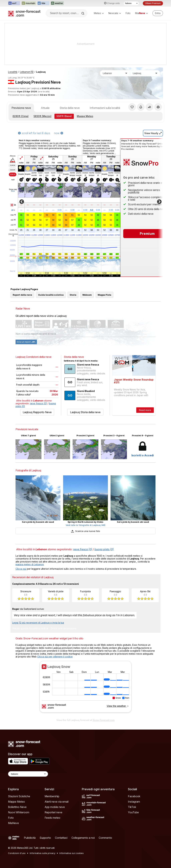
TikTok (132, 807)
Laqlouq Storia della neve (85, 412)
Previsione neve (21, 108)
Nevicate (115, 13)
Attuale (45, 108)
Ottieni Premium (153, 3)
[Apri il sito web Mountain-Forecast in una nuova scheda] (29, 3)
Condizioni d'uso (17, 853)
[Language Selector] (28, 774)
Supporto (45, 838)
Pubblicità (30, 838)
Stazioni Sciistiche (19, 796)
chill (13, 225)
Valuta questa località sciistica (30, 629)
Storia (73, 295)
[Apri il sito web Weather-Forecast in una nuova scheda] (57, 3)
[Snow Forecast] (24, 13)
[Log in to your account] (158, 13)
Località (13, 72)
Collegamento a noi (83, 838)
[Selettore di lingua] (131, 3)
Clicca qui (21, 569)
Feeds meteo (52, 818)
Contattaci (61, 838)
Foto (128, 13)
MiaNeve (13, 823)
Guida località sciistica (51, 295)
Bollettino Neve (17, 807)
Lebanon (27, 72)
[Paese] (115, 73)
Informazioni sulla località (105, 108)
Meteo (99, 13)
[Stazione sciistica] (145, 73)
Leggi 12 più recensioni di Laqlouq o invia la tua (38, 623)
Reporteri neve (53, 812)
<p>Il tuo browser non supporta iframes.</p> (85, 689)
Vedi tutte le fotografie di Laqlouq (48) (85, 525)
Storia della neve (70, 108)
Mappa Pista (104, 295)
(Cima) (21, 116)
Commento (105, 838)
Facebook (134, 796)
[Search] (83, 13)
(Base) (64, 116)
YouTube (133, 812)
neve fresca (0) (38, 403)
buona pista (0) (104, 549)
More (13, 191)
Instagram (134, 802)
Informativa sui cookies (72, 853)
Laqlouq (41, 72)
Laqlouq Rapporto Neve (37, 412)
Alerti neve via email (57, 802)
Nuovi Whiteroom (19, 812)
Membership (52, 796)
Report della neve (22, 295)
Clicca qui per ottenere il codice (55, 657)
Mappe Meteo (85, 116)
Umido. (13, 230)
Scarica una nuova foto (85, 531)
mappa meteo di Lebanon (30, 564)
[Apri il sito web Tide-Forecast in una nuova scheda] (43, 3)
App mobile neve (55, 807)
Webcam (87, 295)
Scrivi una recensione (64, 629)
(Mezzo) (42, 116)
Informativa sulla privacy (42, 853)
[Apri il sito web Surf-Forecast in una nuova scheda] (14, 3)
